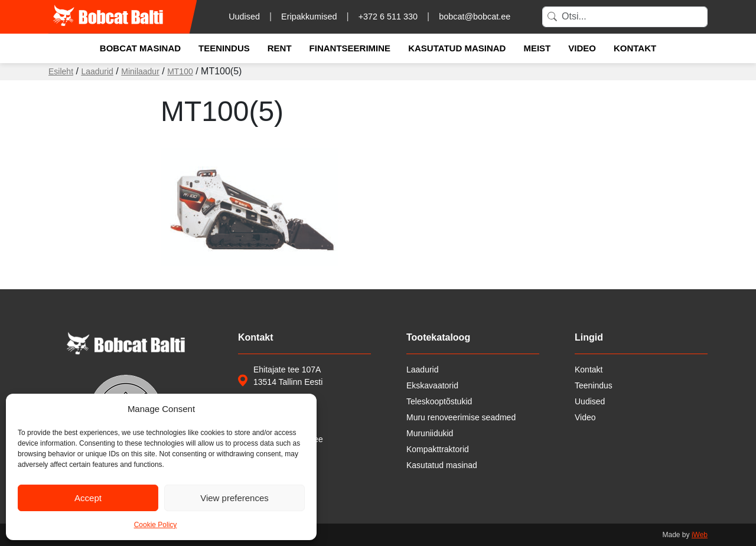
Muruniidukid (430, 433)
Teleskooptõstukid (439, 401)
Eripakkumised (309, 17)
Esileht (61, 71)
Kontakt (635, 48)
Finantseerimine (350, 48)
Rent (280, 48)
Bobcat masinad (140, 48)
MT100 (180, 71)
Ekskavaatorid (432, 385)
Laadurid (97, 71)
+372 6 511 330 (388, 17)
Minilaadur (140, 71)
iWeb (700, 535)
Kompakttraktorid (438, 449)
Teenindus (224, 48)
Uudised (244, 17)
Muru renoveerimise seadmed (461, 417)
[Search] (625, 17)
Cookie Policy (156, 525)
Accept (88, 498)
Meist (537, 48)
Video (582, 48)
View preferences (234, 498)
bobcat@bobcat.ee (475, 17)
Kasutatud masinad (457, 48)
